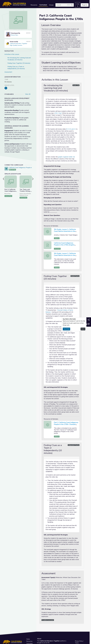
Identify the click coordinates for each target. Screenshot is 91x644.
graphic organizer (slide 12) (66, 157)
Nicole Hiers (15, 35)
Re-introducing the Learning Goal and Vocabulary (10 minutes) (19, 59)
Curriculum (43, 5)
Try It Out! (66, 329)
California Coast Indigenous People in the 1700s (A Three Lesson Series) (31, 168)
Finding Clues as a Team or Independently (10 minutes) (16, 68)
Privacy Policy (79, 641)
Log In (78, 5)
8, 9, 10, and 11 (71, 129)
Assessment (8, 72)
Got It (83, 329)
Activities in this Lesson (12, 54)
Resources (34, 5)
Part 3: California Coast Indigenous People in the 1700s (10, 192)
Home (28, 639)
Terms (77, 643)
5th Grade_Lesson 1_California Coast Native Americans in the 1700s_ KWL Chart (65, 231)
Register (85, 5)
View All (28, 94)
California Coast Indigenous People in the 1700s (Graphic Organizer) (64, 245)
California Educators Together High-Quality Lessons (18, 44)
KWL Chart (58, 113)
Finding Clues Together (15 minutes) (19, 63)
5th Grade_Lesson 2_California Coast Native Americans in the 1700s (65, 255)
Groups (51, 5)
